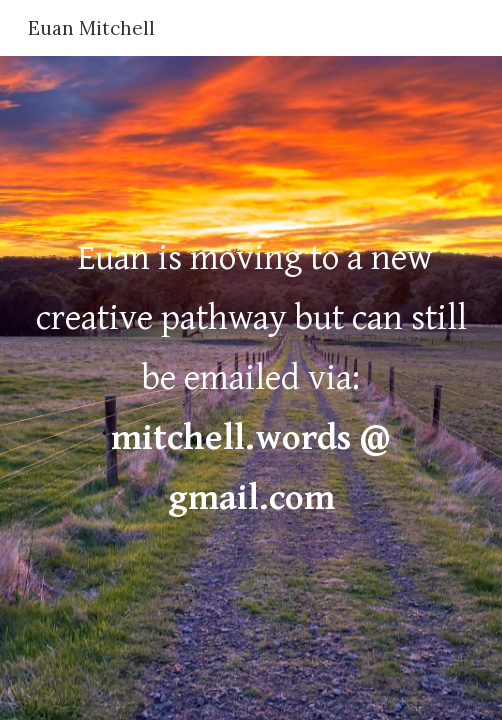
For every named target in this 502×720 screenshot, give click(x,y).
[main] (250, 388)
